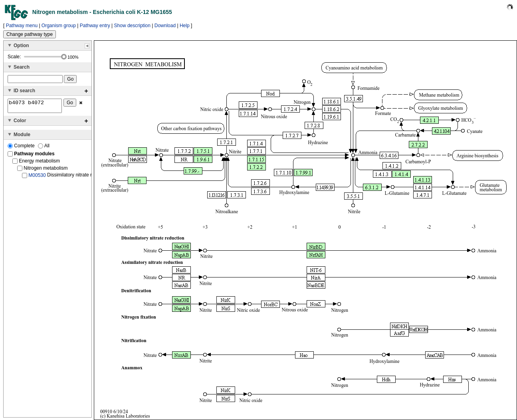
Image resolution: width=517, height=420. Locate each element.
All (44, 148)
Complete (22, 148)
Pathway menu (22, 26)
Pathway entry (95, 26)
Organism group (59, 26)
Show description (132, 26)
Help (185, 26)
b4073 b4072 (35, 107)
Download (165, 26)
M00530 (37, 178)
